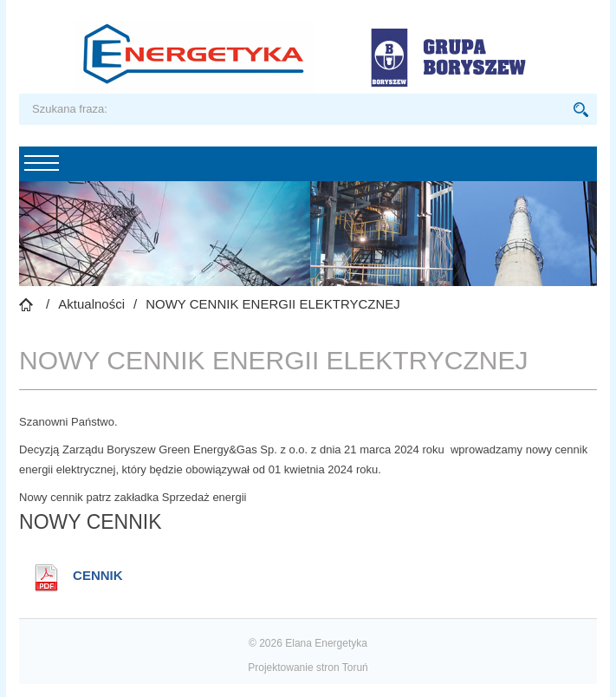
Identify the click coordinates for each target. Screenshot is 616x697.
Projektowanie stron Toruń (308, 668)
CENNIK (98, 575)
